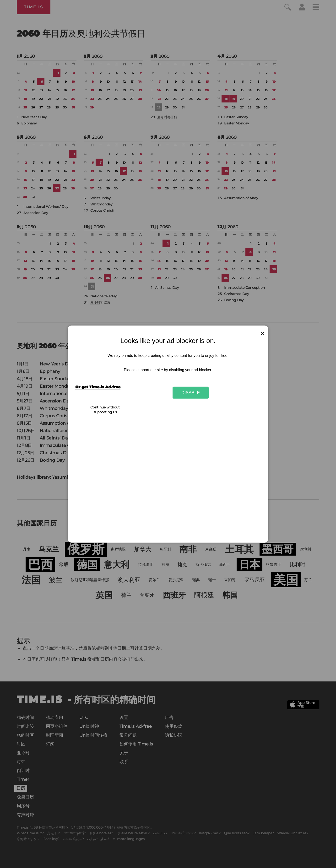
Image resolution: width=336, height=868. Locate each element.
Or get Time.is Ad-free (98, 387)
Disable (191, 393)
